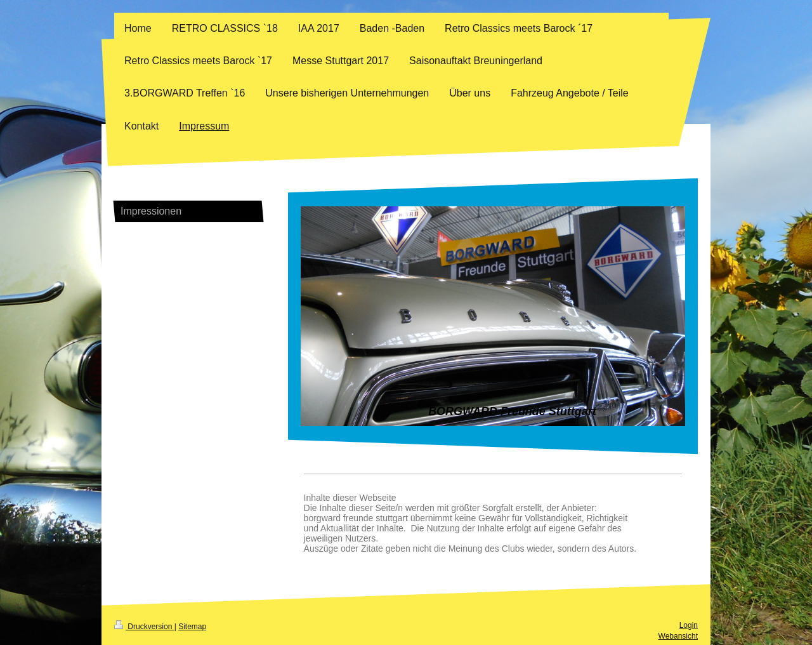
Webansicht (678, 636)
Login (689, 625)
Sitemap (192, 627)
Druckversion (144, 627)
